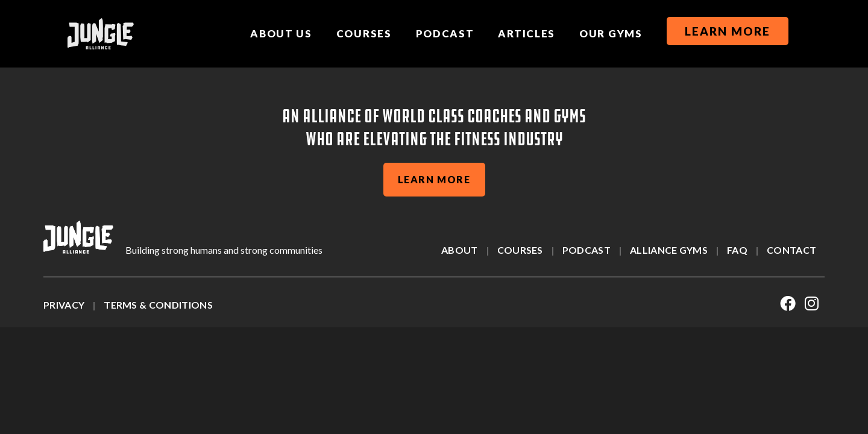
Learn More (728, 31)
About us (281, 33)
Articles (527, 33)
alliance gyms (669, 250)
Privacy (64, 305)
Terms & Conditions (158, 305)
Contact (791, 250)
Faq (737, 250)
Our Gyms (611, 33)
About (460, 250)
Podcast (445, 33)
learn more (434, 179)
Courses (364, 33)
